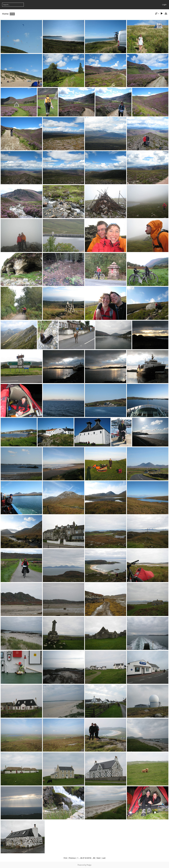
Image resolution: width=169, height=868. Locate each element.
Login (164, 5)
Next (99, 858)
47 (83, 858)
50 (90, 858)
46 (81, 858)
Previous (72, 858)
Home (5, 14)
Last (104, 858)
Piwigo (89, 865)
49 (88, 858)
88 (94, 858)
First (65, 858)
